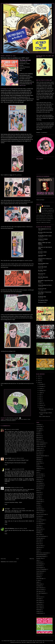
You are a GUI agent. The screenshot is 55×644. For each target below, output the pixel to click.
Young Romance (40, 613)
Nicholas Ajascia (11, 421)
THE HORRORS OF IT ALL (45, 229)
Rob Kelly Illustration (43, 277)
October (41, 388)
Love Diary (39, 522)
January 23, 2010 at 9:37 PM (18, 469)
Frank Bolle (39, 478)
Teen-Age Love (40, 591)
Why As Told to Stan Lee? (45, 416)
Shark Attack (39, 573)
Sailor (38, 560)
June (40, 397)
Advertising (39, 428)
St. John (38, 580)
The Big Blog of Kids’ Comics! (45, 236)
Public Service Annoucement (43, 553)
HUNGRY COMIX (42, 252)
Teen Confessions (40, 588)
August (41, 393)
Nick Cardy (39, 540)
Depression (39, 458)
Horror (38, 490)
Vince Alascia (39, 606)
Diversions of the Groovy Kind (45, 232)
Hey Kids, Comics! (42, 270)
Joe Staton (39, 507)
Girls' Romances (40, 485)
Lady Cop (38, 518)
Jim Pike (38, 503)
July (40, 395)
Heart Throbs (39, 489)
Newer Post (3, 559)
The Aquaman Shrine (43, 300)
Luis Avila (39, 525)
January (41, 407)
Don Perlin (39, 461)
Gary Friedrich (40, 483)
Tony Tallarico (39, 602)
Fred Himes (39, 481)
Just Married (39, 516)
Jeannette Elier (40, 502)
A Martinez (39, 425)
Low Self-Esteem (40, 524)
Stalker (38, 582)
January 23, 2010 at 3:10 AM (18, 458)
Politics (38, 551)
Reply (6, 454)
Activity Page (39, 426)
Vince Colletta (39, 608)
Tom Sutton (39, 599)
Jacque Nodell (8, 458)
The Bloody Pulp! (42, 297)
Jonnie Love (39, 512)
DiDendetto (39, 459)
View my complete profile (43, 222)
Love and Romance (40, 520)
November (42, 386)
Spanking (38, 577)
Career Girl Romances (11, 419)
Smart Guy (39, 575)
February (41, 405)
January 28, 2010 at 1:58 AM (21, 528)
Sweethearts (39, 586)
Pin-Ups (38, 549)
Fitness (38, 470)
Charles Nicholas (40, 445)
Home (18, 559)
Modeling (3, 421)
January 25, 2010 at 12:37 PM (18, 509)
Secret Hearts (39, 566)
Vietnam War (39, 604)
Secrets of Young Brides (41, 569)
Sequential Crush (42, 255)
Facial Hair (39, 467)
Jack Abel (38, 498)
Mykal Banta (8, 488)
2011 (39, 380)
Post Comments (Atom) (12, 562)
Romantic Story (40, 558)
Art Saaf (38, 432)
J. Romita (38, 496)
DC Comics (39, 452)
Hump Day (39, 492)
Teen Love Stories (40, 590)
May (40, 399)
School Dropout (40, 564)
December (42, 384)
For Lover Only (40, 474)
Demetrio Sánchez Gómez (42, 456)
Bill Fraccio (39, 436)
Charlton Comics (22, 419)
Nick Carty (39, 542)
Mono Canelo (39, 534)
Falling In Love (40, 468)
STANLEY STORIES (43, 239)
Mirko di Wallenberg (9, 528)
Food (29, 419)
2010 (39, 382)
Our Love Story (40, 546)
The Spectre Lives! (42, 302)
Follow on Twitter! (40, 200)
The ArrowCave (42, 274)
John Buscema (39, 509)
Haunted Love (39, 487)
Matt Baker (39, 531)
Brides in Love (40, 441)
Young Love (39, 611)
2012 (39, 378)
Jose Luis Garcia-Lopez (41, 514)
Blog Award (39, 437)
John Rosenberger (40, 511)
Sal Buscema (39, 562)
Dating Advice (39, 450)
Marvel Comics (40, 529)
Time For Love (40, 597)
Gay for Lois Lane (42, 289)
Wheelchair (39, 610)
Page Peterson (39, 547)
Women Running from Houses (45, 285)
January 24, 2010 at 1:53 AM (17, 488)
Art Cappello (39, 430)
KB (5, 429)
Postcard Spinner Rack (43, 263)
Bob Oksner (39, 439)
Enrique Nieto (39, 463)
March (41, 403)
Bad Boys (38, 434)
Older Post (32, 559)
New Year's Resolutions (41, 536)
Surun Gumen (39, 584)
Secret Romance (40, 568)
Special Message (40, 578)
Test (37, 595)
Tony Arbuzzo (39, 600)
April (41, 401)
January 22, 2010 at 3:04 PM (13, 429)
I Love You (39, 494)
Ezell (37, 465)
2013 (39, 376)
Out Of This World (42, 267)
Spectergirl (7, 469)
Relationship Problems (41, 556)
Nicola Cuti (39, 544)
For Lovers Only (40, 476)
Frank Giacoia (39, 480)
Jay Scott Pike (39, 500)
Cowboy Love (39, 448)
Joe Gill (38, 505)
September (42, 391)
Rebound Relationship (41, 555)
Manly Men (39, 527)
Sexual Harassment (40, 571)
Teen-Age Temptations (41, 593)
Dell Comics (39, 454)
